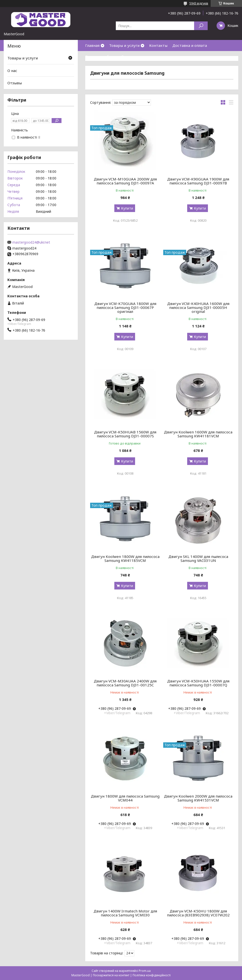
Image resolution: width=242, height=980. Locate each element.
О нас (126, 56)
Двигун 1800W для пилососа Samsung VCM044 (125, 798)
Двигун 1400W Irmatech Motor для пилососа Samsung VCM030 (125, 913)
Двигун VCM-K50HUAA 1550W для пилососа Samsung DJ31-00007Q (198, 683)
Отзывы (15, 83)
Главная (92, 45)
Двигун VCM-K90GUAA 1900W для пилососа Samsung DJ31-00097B (198, 181)
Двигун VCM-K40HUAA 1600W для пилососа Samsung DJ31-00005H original (198, 307)
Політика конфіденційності (152, 975)
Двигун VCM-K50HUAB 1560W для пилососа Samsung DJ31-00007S (125, 434)
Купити (127, 208)
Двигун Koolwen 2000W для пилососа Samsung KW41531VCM (198, 798)
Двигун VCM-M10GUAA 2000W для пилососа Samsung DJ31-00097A (125, 181)
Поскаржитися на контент (111, 975)
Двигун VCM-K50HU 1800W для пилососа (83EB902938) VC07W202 (198, 913)
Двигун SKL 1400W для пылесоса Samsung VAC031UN (198, 558)
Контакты (158, 45)
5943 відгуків (199, 3)
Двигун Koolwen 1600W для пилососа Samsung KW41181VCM (198, 434)
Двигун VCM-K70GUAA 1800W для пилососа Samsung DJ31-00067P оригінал (125, 307)
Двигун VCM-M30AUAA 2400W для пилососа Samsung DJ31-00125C (125, 683)
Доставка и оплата (190, 45)
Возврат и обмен (101, 56)
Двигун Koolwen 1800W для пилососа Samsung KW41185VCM (125, 558)
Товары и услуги (124, 45)
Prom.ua (145, 971)
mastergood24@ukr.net (31, 242)
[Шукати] (201, 26)
